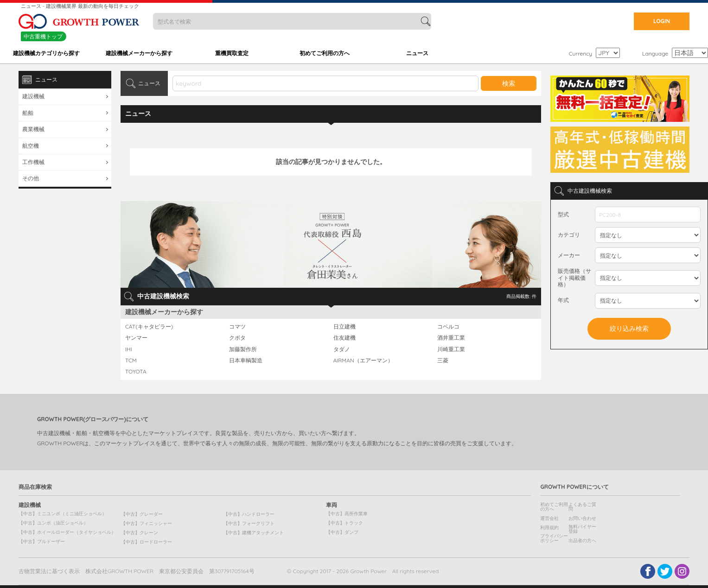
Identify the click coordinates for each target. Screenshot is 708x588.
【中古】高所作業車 (347, 514)
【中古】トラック (344, 523)
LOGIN (662, 21)
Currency (580, 54)
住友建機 (344, 338)
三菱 (443, 360)
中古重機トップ (43, 36)
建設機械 (33, 96)
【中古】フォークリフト (249, 523)
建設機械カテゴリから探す (46, 53)
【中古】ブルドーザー (42, 541)
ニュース (417, 53)
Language (655, 54)
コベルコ (448, 327)
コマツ (237, 327)
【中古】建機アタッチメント (254, 533)
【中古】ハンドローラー (249, 514)
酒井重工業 (451, 338)
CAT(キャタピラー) (149, 327)
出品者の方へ (582, 541)
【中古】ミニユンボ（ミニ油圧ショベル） (63, 514)
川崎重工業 (451, 349)
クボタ (237, 338)
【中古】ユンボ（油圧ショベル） (53, 523)
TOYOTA (136, 372)
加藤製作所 (243, 349)
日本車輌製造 (246, 360)
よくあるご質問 (582, 507)
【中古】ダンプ (342, 532)
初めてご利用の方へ (325, 53)
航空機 (31, 146)
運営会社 (549, 518)
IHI (129, 349)
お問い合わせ (582, 518)
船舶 (28, 113)
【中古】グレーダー (142, 514)
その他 (31, 178)
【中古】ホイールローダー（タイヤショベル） (67, 532)
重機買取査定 (232, 53)
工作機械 (33, 162)
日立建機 (344, 327)
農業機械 (33, 129)
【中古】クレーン (140, 533)
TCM (131, 360)
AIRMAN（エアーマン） (363, 360)
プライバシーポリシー (554, 538)
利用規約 (549, 528)
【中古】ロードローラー (147, 542)
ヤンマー (136, 338)
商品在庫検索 (35, 487)
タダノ (342, 349)
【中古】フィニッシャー (147, 523)
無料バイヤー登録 (582, 529)
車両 (332, 505)
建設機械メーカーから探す (139, 53)
